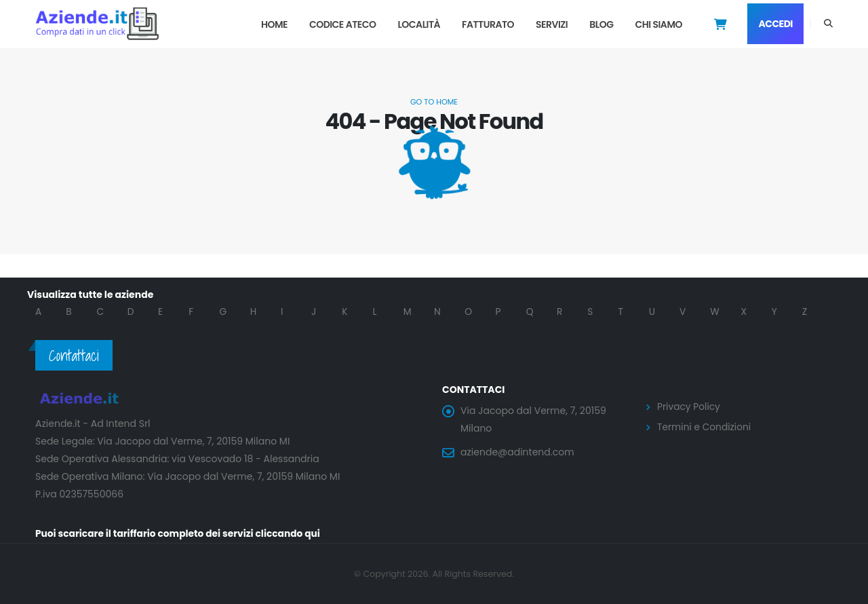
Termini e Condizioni (705, 426)
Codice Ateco (343, 24)
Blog (601, 24)
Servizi (552, 24)
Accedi (775, 24)
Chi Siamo (658, 24)
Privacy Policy (689, 407)
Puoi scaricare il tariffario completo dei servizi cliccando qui (180, 533)
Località (419, 24)
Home (274, 24)
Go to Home (434, 102)
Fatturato (488, 24)
